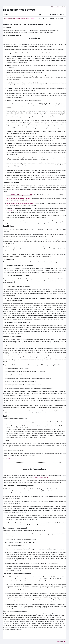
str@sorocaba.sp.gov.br (15, 459)
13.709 (10, 211)
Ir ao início (61, 642)
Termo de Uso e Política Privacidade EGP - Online (19, 18)
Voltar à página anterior (58, 7)
